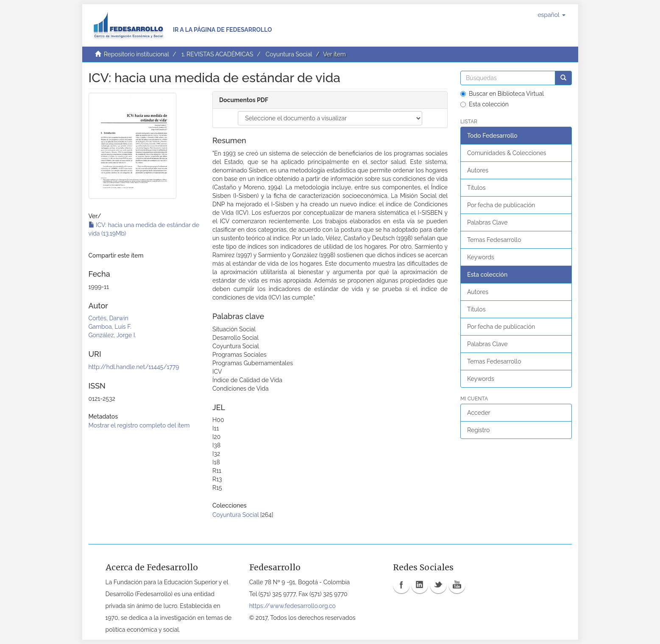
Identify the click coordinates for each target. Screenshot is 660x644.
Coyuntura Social (289, 54)
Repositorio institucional (136, 54)
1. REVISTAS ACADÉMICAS (217, 54)
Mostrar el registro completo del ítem (139, 425)
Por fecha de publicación (501, 205)
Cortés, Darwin (109, 318)
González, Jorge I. (112, 335)
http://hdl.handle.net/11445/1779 (134, 367)
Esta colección (485, 104)
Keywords (481, 257)
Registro (478, 430)
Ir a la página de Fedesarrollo (223, 30)
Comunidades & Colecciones (507, 153)
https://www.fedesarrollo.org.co (292, 606)
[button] (551, 15)
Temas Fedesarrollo (494, 240)
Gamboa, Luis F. (110, 327)
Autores (478, 170)
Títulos (476, 188)
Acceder (479, 413)
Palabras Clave (487, 222)
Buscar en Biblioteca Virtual (502, 94)
